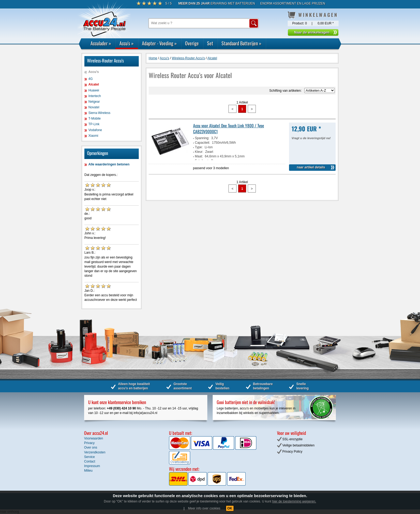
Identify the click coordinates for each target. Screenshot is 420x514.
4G (91, 79)
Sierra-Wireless (99, 113)
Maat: (199, 156)
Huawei (94, 90)
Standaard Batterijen (241, 43)
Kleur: (199, 152)
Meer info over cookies (204, 508)
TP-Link (94, 124)
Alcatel (94, 84)
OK (230, 508)
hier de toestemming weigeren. (294, 501)
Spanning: (202, 138)
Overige (192, 43)
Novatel (94, 107)
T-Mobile (95, 119)
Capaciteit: (203, 143)
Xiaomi (93, 136)
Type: (199, 147)
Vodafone (95, 130)
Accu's (127, 43)
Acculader (101, 43)
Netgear (94, 102)
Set (210, 43)
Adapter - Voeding (159, 43)
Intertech (95, 96)
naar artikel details (311, 167)
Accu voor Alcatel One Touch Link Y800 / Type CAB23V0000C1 (229, 128)
